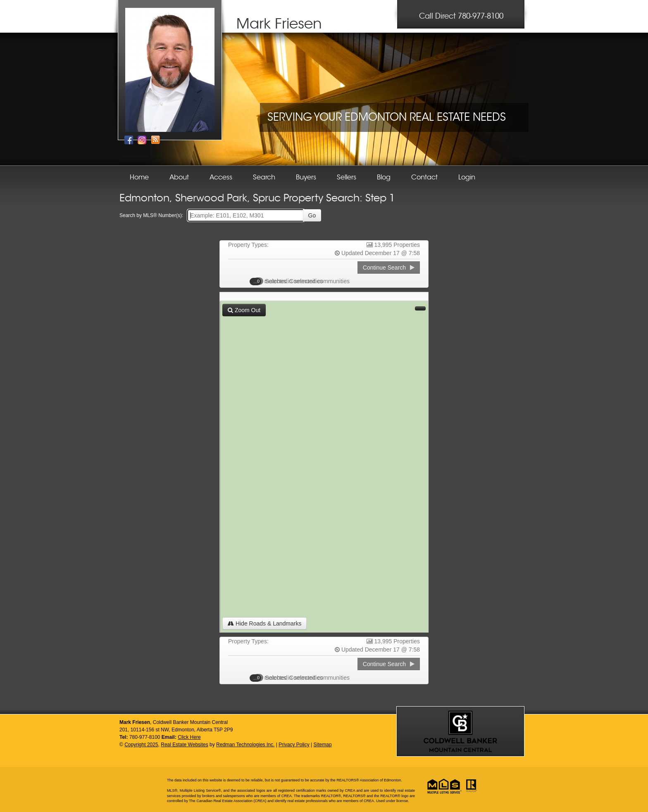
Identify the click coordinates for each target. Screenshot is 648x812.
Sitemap (323, 745)
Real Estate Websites (185, 745)
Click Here (189, 737)
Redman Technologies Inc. (245, 745)
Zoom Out (244, 310)
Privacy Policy (294, 745)
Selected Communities (291, 281)
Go (312, 215)
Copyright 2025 (141, 745)
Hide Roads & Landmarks (264, 623)
